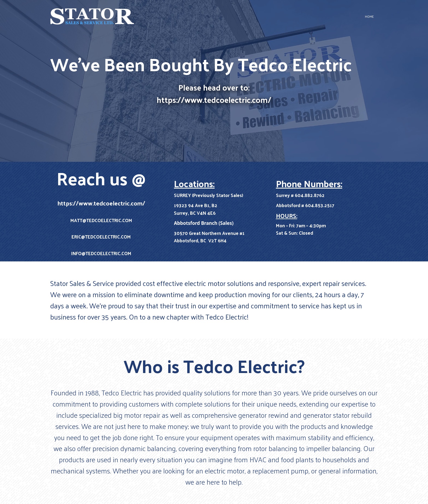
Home (369, 16)
